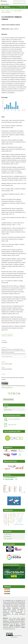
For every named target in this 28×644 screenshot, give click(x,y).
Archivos (8, 11)
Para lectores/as (8, 534)
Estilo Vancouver (12, 425)
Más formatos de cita (7, 356)
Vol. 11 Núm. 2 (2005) (16, 11)
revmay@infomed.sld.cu (9, 629)
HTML (11, 335)
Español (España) (8, 410)
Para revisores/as (8, 539)
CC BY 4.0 (16, 637)
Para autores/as (8, 536)
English (6, 407)
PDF (5, 335)
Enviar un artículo (8, 399)
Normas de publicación (14, 419)
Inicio (3, 11)
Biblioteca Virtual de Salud (20, 1)
